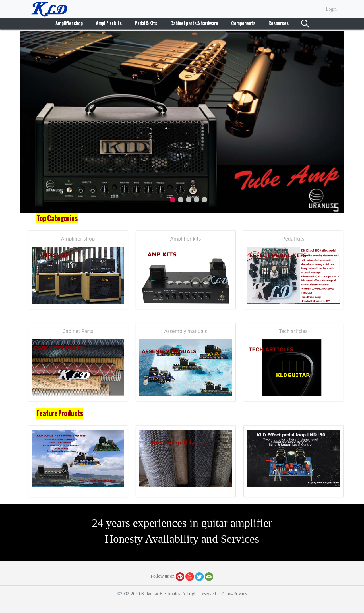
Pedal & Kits (146, 23)
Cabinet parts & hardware (194, 23)
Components (243, 23)
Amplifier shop (69, 23)
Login (331, 9)
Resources (279, 23)
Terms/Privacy (234, 594)
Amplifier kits (109, 23)
